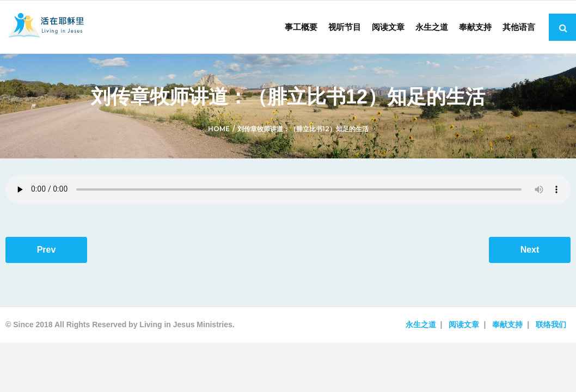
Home (219, 129)
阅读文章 (464, 324)
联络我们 (551, 324)
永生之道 (421, 324)
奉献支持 (507, 324)
